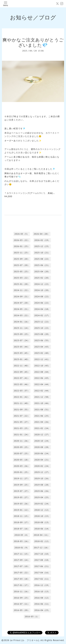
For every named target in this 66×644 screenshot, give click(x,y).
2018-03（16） (22, 541)
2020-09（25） (22, 447)
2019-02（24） (42, 504)
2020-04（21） (42, 460)
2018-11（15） (22, 516)
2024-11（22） (22, 290)
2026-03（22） (22, 240)
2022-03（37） (22, 391)
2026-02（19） (42, 240)
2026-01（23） (22, 246)
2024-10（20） (42, 290)
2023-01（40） (22, 359)
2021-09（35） (22, 410)
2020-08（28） (42, 447)
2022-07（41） (22, 378)
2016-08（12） (42, 598)
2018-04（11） (42, 535)
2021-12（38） (42, 397)
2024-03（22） (22, 315)
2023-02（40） (42, 353)
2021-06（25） (42, 416)
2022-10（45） (42, 366)
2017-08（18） (42, 560)
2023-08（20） (42, 334)
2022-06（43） (42, 378)
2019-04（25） (42, 497)
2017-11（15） (22, 554)
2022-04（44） (42, 384)
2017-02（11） (42, 579)
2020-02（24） (42, 466)
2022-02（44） (42, 391)
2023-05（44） (22, 347)
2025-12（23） (42, 246)
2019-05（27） (22, 497)
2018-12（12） (42, 510)
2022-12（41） (42, 359)
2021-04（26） (42, 422)
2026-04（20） (42, 234)
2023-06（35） (42, 340)
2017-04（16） (42, 573)
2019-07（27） (22, 491)
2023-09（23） (22, 334)
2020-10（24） (42, 441)
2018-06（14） (42, 529)
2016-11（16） (22, 592)
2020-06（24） (42, 453)
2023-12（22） (42, 322)
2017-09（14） (22, 560)
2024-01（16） (22, 322)
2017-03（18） (22, 579)
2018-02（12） (42, 541)
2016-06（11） (42, 604)
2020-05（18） (22, 460)
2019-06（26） (42, 491)
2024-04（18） (42, 309)
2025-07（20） (22, 265)
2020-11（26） (22, 441)
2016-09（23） (22, 598)
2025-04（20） (42, 272)
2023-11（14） (22, 328)
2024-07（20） (22, 303)
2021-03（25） (22, 428)
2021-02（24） (42, 428)
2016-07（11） (22, 604)
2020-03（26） (22, 466)
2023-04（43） (42, 347)
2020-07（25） (22, 453)
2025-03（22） (22, 278)
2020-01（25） (22, 472)
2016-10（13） (42, 592)
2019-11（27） (22, 478)
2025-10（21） (42, 253)
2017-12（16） (42, 548)
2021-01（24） (22, 435)
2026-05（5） (22, 234)
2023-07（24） (22, 340)
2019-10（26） (42, 478)
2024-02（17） (42, 315)
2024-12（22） (42, 284)
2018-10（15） (42, 516)
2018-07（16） (22, 529)
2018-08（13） (42, 522)
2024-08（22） (42, 297)
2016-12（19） (42, 585)
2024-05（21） (22, 309)
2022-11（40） (22, 366)
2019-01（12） (22, 510)
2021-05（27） (22, 422)
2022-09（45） (22, 372)
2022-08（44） (42, 372)
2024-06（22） (42, 303)
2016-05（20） (22, 610)
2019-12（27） (42, 472)
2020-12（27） (42, 435)
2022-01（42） (22, 397)
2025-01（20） (22, 284)
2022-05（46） (22, 384)
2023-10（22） (42, 328)
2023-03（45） (22, 353)
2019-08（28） (42, 485)
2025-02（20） (42, 278)
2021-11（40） (22, 403)
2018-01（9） (22, 548)
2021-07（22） (22, 416)
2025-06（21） (42, 265)
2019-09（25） (22, 485)
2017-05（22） (22, 573)
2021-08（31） (42, 410)
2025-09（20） (22, 259)
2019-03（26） (22, 504)
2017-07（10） (22, 566)
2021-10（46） (42, 403)
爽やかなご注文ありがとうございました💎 (33, 43)
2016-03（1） (32, 617)
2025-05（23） (22, 272)
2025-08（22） (42, 259)
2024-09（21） (22, 297)
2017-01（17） (22, 585)
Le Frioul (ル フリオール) (25, 640)
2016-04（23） (42, 610)
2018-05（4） (22, 535)
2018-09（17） (22, 522)
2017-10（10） (42, 554)
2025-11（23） (22, 253)
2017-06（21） (42, 566)
